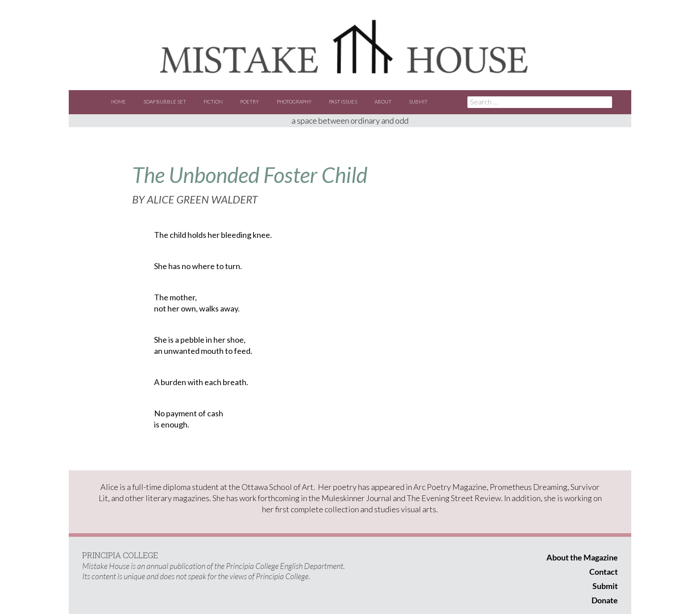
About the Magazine (582, 557)
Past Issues (343, 102)
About (383, 102)
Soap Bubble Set (165, 102)
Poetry (250, 102)
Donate (605, 600)
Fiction (213, 102)
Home (119, 102)
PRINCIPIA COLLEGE (120, 555)
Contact (604, 572)
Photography (294, 102)
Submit (418, 102)
